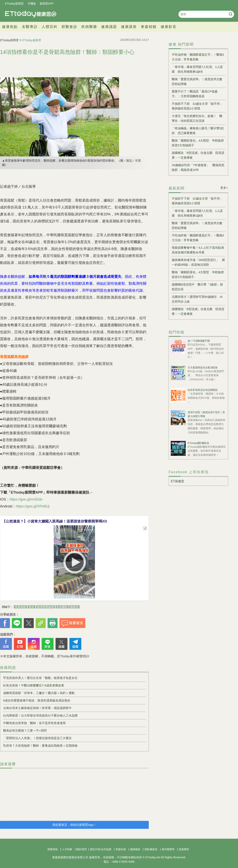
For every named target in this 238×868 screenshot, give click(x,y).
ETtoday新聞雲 (14, 4)
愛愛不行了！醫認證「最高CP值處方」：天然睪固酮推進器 (195, 94)
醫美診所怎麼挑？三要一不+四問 (25, 730)
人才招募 (67, 849)
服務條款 (135, 849)
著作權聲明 (168, 849)
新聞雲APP (47, 4)
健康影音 (169, 27)
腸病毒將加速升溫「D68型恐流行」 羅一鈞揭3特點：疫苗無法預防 (198, 262)
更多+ (224, 188)
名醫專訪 (30, 27)
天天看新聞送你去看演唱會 (202, 368)
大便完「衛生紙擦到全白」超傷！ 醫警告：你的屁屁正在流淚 (197, 118)
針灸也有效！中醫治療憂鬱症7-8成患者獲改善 (34, 685)
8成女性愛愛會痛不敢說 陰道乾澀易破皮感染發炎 (37, 700)
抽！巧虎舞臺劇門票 (199, 341)
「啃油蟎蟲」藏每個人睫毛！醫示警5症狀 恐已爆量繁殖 (198, 131)
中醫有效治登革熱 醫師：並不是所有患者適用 (34, 723)
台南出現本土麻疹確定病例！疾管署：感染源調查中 (37, 708)
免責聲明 (184, 849)
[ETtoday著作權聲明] (72, 656)
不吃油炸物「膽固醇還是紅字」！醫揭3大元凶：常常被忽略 (198, 57)
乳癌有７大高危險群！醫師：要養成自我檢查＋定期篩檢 (40, 746)
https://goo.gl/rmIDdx (26, 499)
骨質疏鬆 (20, 607)
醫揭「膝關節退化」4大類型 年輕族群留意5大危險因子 (198, 143)
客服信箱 (121, 849)
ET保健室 (178, 481)
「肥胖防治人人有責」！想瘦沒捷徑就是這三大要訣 (37, 738)
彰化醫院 (62, 607)
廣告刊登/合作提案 (101, 849)
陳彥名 (74, 607)
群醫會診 (69, 27)
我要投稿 (53, 849)
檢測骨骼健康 (45, 607)
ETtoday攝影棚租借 (198, 443)
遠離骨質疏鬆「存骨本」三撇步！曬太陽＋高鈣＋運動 (39, 693)
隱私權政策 (151, 849)
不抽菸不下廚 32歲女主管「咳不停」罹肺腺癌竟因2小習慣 (197, 106)
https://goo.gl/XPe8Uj (33, 506)
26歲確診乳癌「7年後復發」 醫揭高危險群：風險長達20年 (198, 167)
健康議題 (109, 27)
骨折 (32, 607)
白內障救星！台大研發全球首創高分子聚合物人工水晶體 (40, 715)
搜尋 (231, 14)
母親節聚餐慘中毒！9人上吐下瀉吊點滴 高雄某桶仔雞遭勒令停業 (198, 250)
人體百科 (50, 27)
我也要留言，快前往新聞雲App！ (74, 825)
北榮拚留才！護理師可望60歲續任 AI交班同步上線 (197, 299)
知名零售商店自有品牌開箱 (202, 390)
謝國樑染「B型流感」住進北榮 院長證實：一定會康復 (198, 155)
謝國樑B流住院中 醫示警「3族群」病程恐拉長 (197, 287)
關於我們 (82, 849)
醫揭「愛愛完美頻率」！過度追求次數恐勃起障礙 (197, 81)
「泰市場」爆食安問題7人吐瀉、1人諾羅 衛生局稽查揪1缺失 (197, 69)
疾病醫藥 (89, 27)
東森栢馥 (149, 27)
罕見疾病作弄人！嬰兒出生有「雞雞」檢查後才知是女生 (40, 678)
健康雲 (31, 14)
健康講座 (129, 27)
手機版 (32, 4)
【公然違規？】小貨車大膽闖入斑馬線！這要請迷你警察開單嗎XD (55, 521)
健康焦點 (10, 27)
